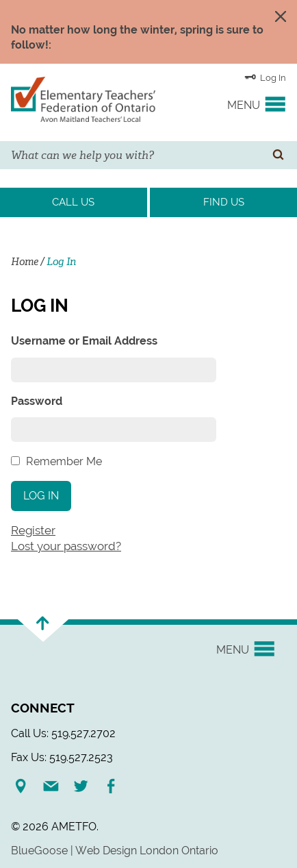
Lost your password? (66, 546)
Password (37, 401)
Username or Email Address (84, 341)
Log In (265, 77)
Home (25, 262)
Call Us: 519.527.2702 (63, 733)
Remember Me (64, 461)
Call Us (73, 202)
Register (33, 530)
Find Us (224, 202)
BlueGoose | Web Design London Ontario (115, 851)
